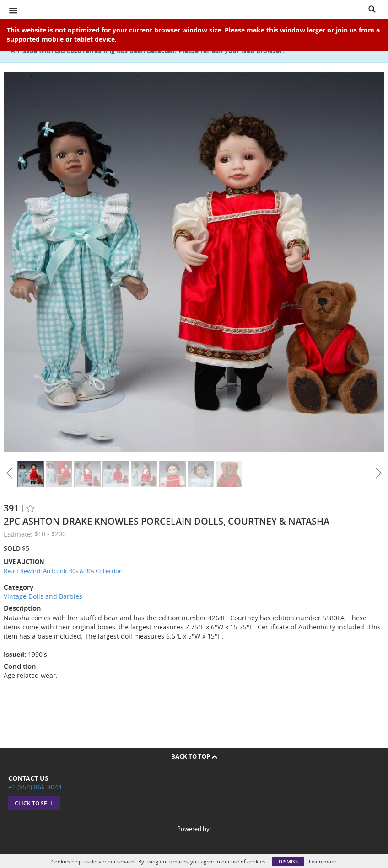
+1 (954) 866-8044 (35, 787)
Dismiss (288, 861)
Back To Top (194, 756)
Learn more (322, 861)
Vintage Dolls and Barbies (43, 596)
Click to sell (34, 803)
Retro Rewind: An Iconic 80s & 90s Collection (63, 571)
